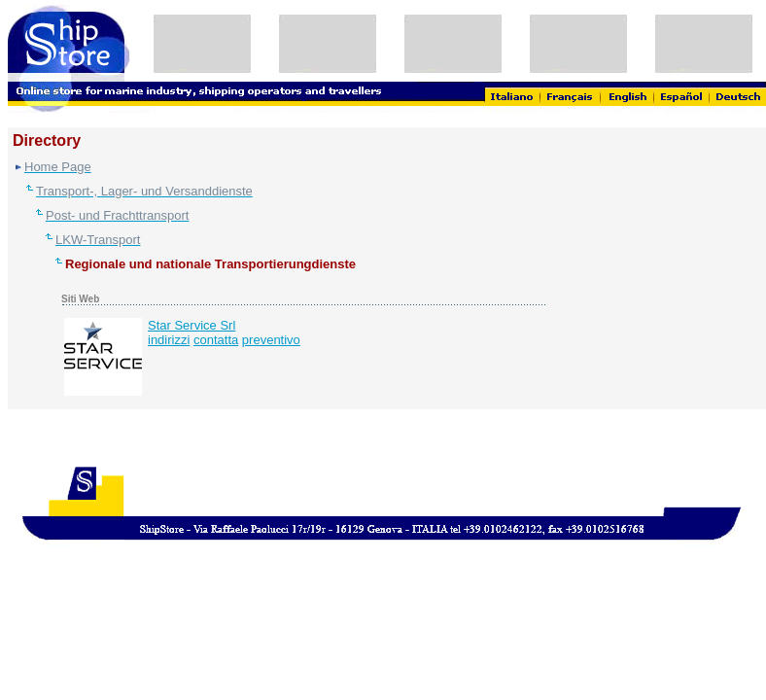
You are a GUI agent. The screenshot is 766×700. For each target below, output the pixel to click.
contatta (216, 340)
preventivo (271, 340)
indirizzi (169, 340)
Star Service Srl (191, 325)
